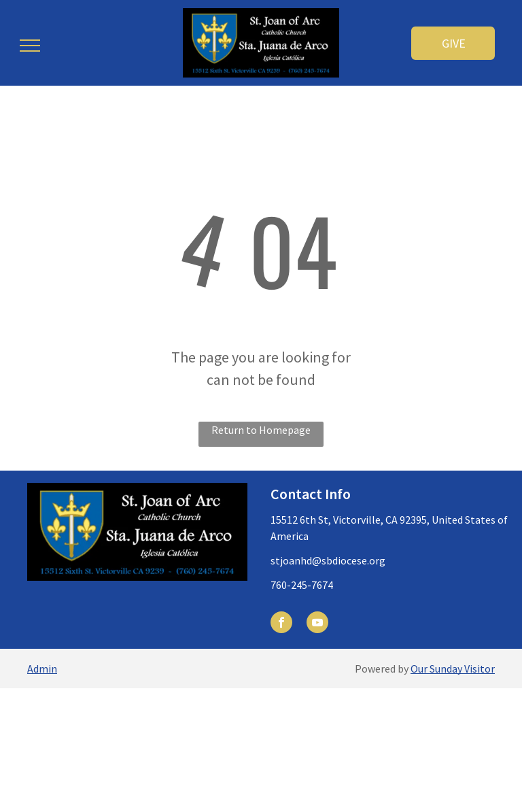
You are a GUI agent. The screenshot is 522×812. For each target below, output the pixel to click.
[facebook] (281, 624)
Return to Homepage (261, 430)
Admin (42, 669)
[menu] (30, 46)
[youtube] (317, 624)
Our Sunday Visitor (453, 669)
